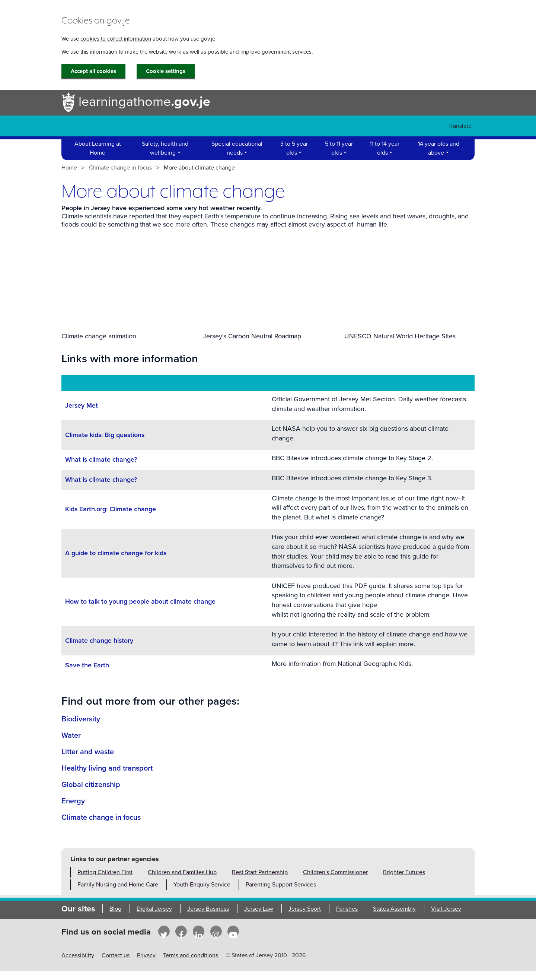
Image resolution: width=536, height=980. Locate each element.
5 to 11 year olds (339, 148)
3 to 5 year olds (294, 148)
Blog (115, 909)
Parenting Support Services (281, 885)
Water (71, 736)
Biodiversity (81, 719)
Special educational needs (237, 148)
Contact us (116, 955)
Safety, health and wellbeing (165, 148)
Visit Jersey (446, 909)
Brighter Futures (404, 872)
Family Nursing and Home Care (118, 885)
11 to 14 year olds (385, 148)
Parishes (347, 909)
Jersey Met (82, 406)
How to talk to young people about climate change (140, 602)
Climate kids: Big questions (105, 435)
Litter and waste (88, 752)
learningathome (136, 103)
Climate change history (99, 641)
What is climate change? (101, 460)
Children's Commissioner (335, 872)
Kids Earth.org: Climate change (111, 509)
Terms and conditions (191, 955)
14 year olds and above (439, 148)
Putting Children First (105, 872)
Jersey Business (208, 909)
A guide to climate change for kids (116, 553)
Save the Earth (87, 665)
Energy (73, 801)
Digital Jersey (154, 909)
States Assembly (394, 909)
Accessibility (78, 955)
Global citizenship (91, 785)
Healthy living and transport (107, 768)
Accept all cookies (93, 71)
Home (69, 168)
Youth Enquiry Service (202, 885)
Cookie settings (166, 71)
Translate (460, 126)
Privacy (146, 955)
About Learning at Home (98, 148)
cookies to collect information (116, 39)
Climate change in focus (120, 168)
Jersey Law (259, 909)
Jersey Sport (305, 909)
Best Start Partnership (260, 872)
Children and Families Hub (182, 872)
